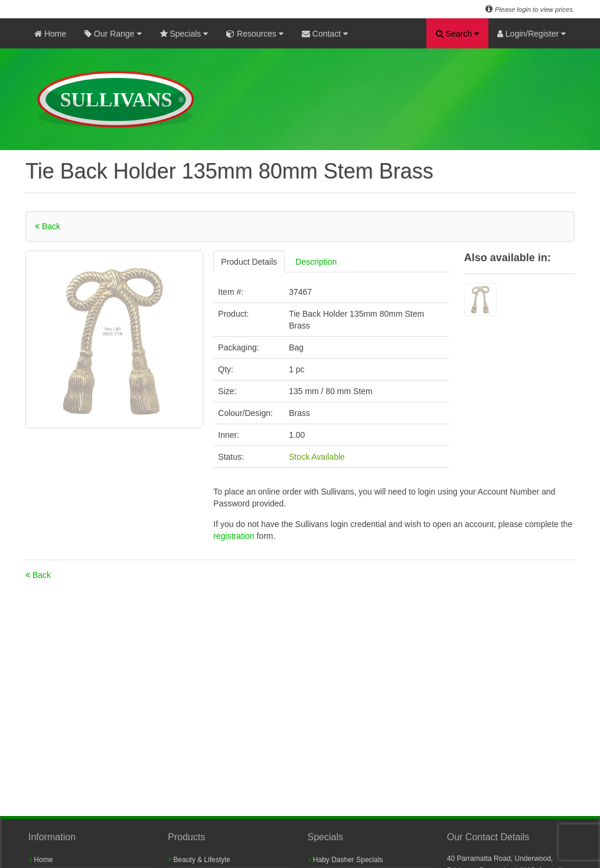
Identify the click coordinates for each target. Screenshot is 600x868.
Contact (325, 34)
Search (457, 34)
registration (235, 536)
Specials (184, 34)
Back (48, 226)
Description (316, 262)
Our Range (113, 34)
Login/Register (531, 34)
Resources (255, 34)
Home (50, 34)
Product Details (249, 262)
